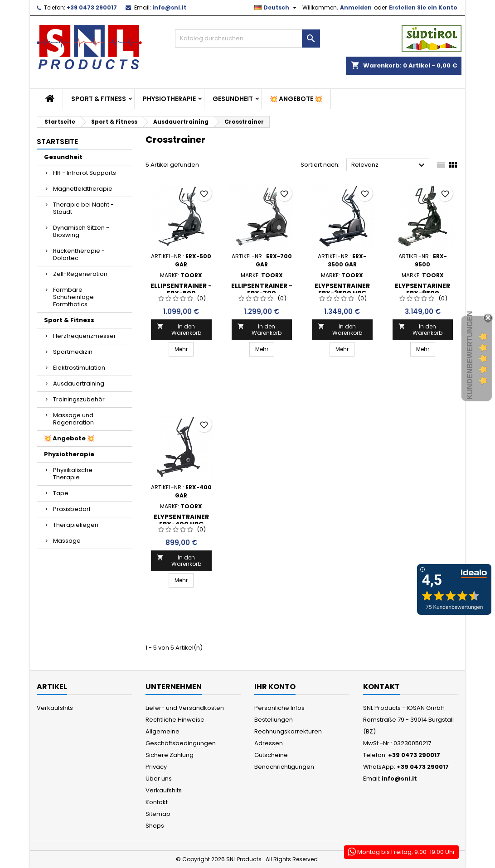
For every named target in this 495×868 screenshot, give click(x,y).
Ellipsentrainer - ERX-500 (181, 289)
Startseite (57, 142)
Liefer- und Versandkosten (185, 708)
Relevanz (389, 165)
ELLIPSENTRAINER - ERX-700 (262, 289)
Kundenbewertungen (470, 355)
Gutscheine (271, 755)
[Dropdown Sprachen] (277, 8)
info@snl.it (169, 7)
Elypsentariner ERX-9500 (422, 289)
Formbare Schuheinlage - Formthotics (76, 297)
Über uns (159, 779)
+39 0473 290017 (92, 7)
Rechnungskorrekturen (288, 731)
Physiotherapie (169, 99)
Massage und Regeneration (73, 419)
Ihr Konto (275, 687)
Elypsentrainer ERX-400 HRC (181, 521)
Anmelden (356, 7)
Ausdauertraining (79, 383)
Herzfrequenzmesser (85, 336)
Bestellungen (274, 720)
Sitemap (158, 814)
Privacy (156, 767)
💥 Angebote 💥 (296, 99)
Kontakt (157, 802)
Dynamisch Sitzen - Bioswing (81, 231)
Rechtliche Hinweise (175, 720)
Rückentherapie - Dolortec (79, 254)
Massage (67, 541)
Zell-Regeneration (80, 274)
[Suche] (247, 39)
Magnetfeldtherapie (83, 189)
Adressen (269, 743)
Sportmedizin (73, 352)
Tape (61, 493)
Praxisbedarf (72, 509)
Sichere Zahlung (170, 755)
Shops (155, 826)
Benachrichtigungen (284, 767)
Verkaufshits (55, 708)
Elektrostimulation (79, 368)
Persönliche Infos (279, 708)
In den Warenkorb (179, 330)
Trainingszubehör (79, 399)
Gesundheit (233, 99)
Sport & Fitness (99, 99)
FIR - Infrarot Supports (85, 173)
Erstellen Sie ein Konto (423, 7)
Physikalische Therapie (73, 474)
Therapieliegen (76, 525)
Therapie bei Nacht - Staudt (83, 208)
